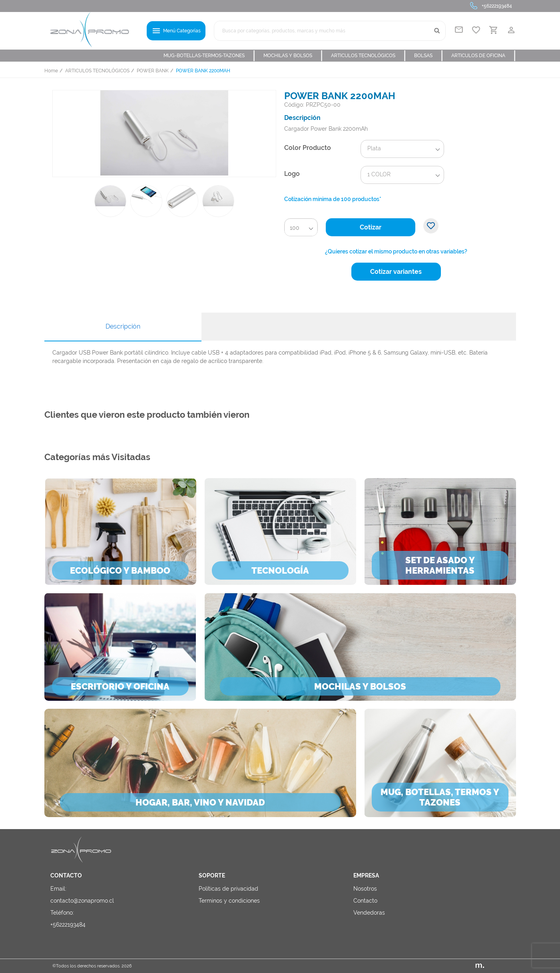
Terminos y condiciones (229, 901)
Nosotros (365, 889)
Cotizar (371, 227)
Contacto (365, 901)
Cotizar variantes (396, 272)
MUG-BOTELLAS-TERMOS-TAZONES (209, 56)
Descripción (123, 326)
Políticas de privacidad (228, 889)
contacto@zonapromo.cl (82, 901)
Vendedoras (369, 913)
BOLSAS (429, 56)
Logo (292, 174)
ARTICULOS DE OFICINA (484, 56)
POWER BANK (153, 71)
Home (51, 71)
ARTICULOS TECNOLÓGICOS (369, 56)
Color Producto (308, 148)
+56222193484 (497, 6)
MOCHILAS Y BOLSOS (293, 56)
